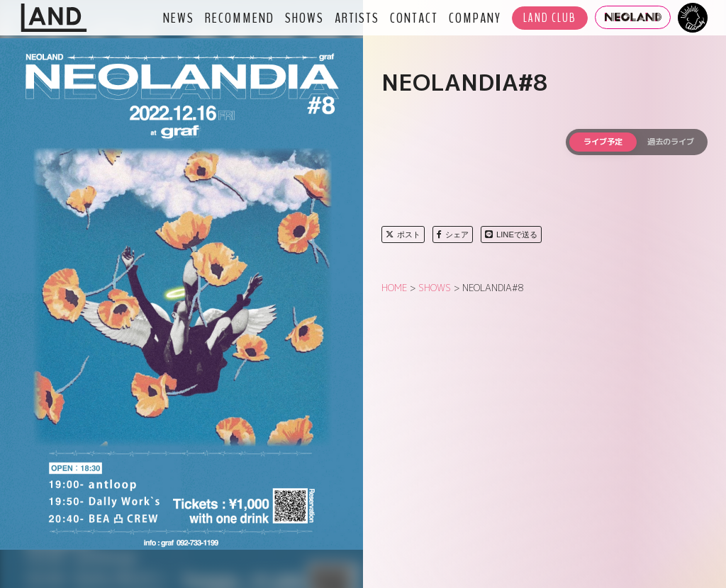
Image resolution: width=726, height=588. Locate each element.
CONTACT (414, 18)
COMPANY (475, 18)
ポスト (403, 234)
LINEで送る (511, 234)
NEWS (179, 18)
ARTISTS (357, 18)
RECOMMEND (240, 18)
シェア (453, 234)
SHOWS (305, 18)
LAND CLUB (550, 18)
